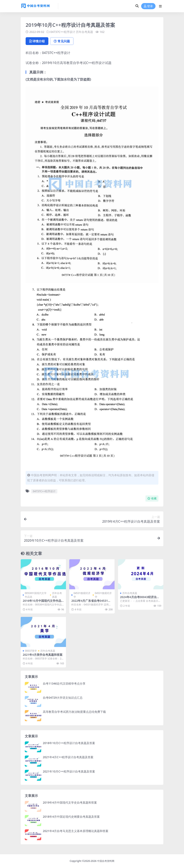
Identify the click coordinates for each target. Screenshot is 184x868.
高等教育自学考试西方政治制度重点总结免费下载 (74, 712)
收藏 (152, 498)
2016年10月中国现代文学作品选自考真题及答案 (42, 602)
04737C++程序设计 (63, 32)
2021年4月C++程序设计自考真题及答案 (68, 757)
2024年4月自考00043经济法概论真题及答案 (140, 599)
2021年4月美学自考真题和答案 (43, 655)
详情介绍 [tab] (37, 41)
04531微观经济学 (82, 595)
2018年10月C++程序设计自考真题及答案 (69, 743)
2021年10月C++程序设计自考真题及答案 (69, 771)
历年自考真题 (84, 32)
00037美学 (31, 651)
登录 (148, 6)
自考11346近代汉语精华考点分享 (64, 683)
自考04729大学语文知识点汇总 (63, 698)
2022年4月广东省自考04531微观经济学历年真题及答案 (91, 602)
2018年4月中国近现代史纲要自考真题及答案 (71, 817)
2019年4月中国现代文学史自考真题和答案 (70, 802)
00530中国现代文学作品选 (36, 595)
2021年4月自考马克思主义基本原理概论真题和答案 (76, 831)
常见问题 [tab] (62, 41)
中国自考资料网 (106, 861)
